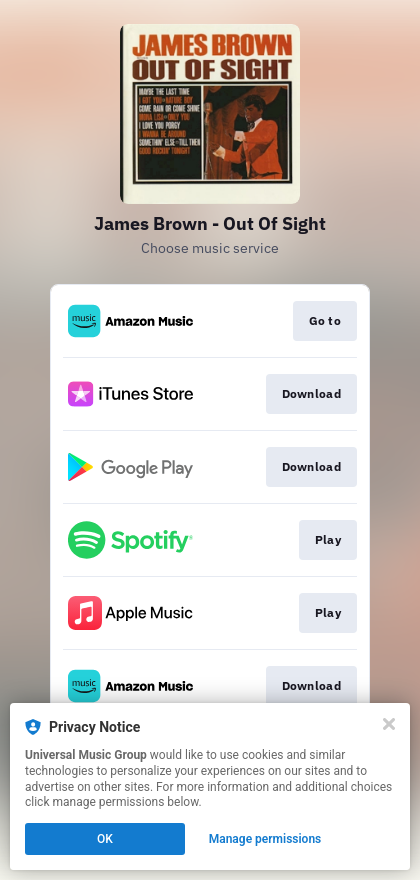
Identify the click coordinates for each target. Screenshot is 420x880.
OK (105, 839)
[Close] (389, 724)
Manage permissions (265, 839)
